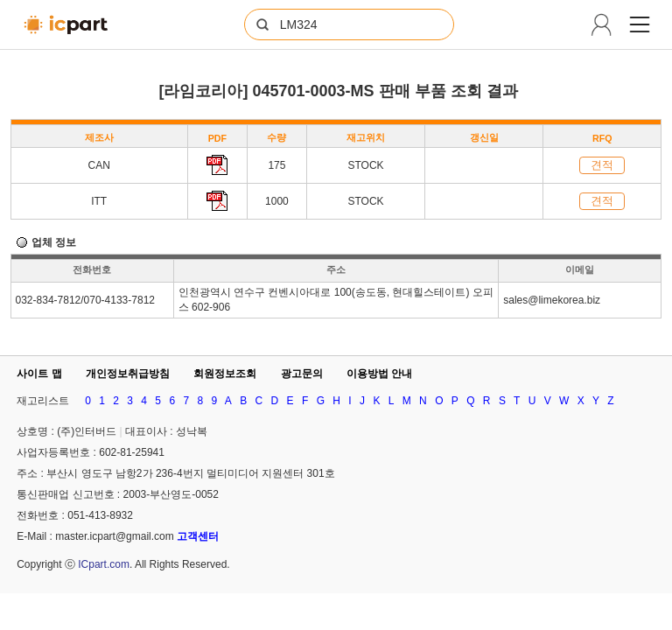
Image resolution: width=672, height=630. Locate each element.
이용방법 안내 (379, 374)
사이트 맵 (39, 374)
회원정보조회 (225, 374)
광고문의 (302, 374)
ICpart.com (104, 564)
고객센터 (198, 536)
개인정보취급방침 (128, 374)
